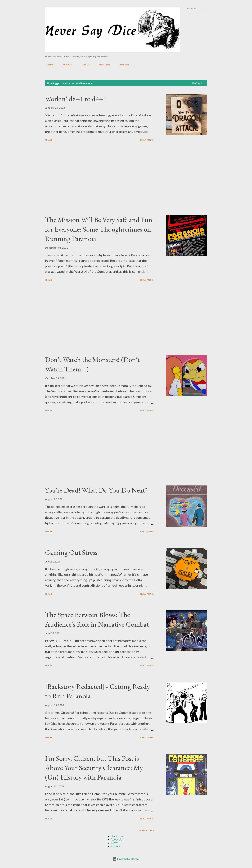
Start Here (103, 65)
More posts (146, 830)
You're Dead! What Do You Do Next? (96, 490)
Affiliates (122, 65)
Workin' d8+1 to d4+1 (76, 99)
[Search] (192, 9)
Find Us (84, 65)
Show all (199, 83)
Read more (147, 140)
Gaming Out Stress (71, 552)
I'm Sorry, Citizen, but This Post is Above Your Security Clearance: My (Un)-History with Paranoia (94, 768)
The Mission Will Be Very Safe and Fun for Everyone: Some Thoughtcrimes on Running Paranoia (99, 229)
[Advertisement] (99, 179)
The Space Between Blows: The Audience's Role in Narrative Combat (97, 619)
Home (48, 65)
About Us (66, 65)
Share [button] (49, 140)
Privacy (115, 846)
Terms (115, 843)
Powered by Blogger (126, 859)
